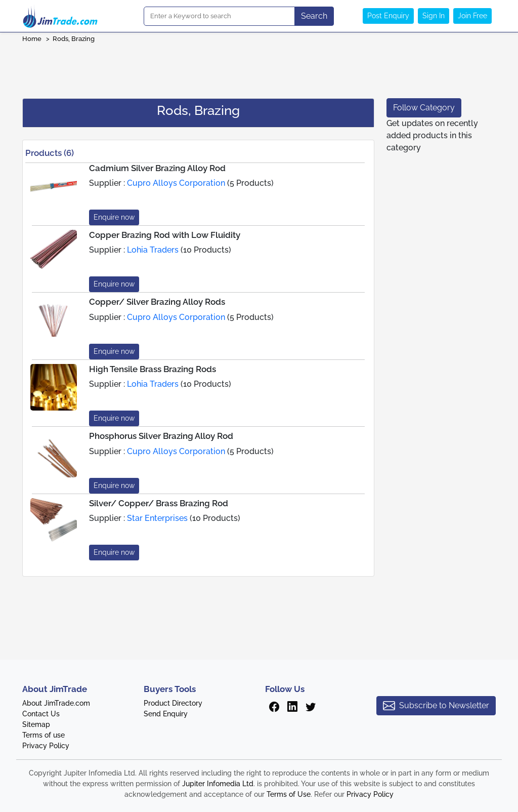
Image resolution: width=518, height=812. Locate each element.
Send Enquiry (166, 714)
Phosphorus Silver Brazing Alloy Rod (161, 436)
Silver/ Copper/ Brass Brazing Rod (159, 503)
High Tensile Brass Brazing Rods (153, 369)
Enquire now (114, 217)
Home (32, 39)
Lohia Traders (153, 250)
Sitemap (36, 724)
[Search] (219, 16)
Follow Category (424, 108)
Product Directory (173, 703)
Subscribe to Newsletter (436, 706)
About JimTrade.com (56, 703)
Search (314, 16)
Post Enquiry (388, 16)
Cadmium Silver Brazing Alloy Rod (157, 168)
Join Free (472, 16)
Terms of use (44, 735)
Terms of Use (289, 794)
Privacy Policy (46, 746)
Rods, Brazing (74, 39)
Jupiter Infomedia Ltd (218, 784)
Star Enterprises (157, 518)
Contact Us (41, 714)
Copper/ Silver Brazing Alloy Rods (157, 302)
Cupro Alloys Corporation (176, 183)
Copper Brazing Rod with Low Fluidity (165, 235)
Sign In (434, 16)
